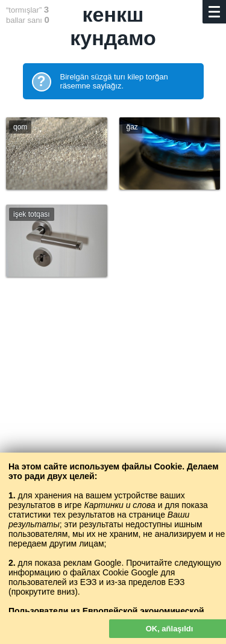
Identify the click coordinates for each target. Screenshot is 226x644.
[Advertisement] (113, 423)
